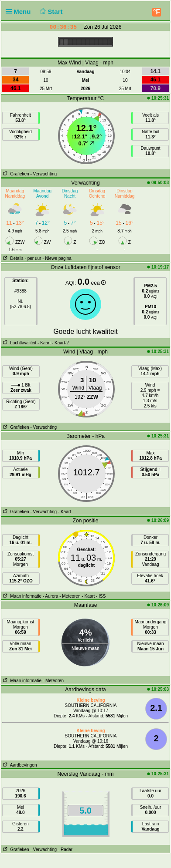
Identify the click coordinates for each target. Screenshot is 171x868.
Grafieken (15, 174)
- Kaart (44, 343)
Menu (20, 12)
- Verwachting (43, 174)
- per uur (33, 258)
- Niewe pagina (57, 258)
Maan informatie (21, 596)
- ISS (101, 596)
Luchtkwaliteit (19, 343)
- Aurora (51, 596)
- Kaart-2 (60, 343)
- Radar (65, 849)
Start (50, 12)
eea (98, 283)
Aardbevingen (19, 765)
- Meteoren (70, 596)
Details (12, 258)
